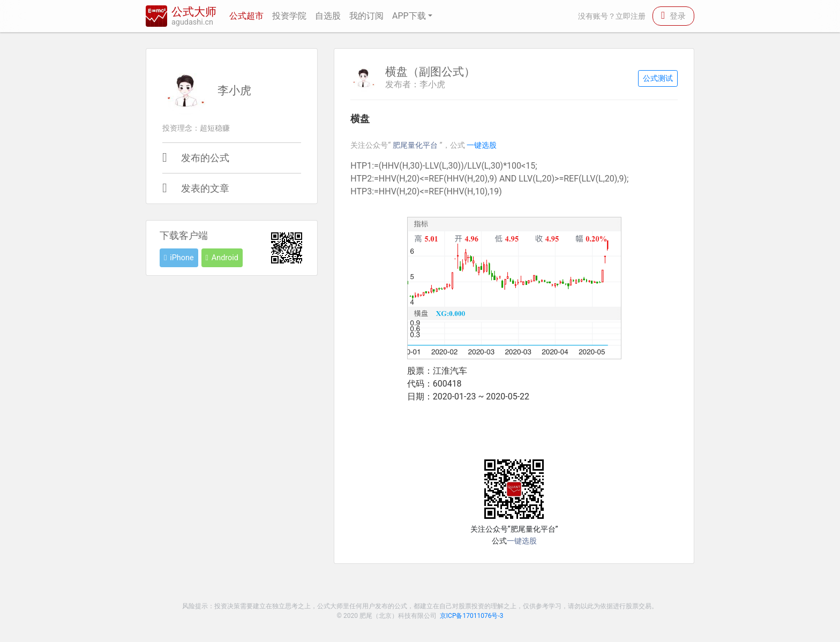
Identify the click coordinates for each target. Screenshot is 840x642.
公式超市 (246, 16)
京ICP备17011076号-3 (472, 616)
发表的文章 (205, 188)
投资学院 (289, 16)
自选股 (328, 16)
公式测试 (658, 78)
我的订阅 (366, 16)
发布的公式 (205, 158)
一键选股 (482, 145)
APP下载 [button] (409, 16)
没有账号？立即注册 (612, 16)
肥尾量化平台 (416, 145)
